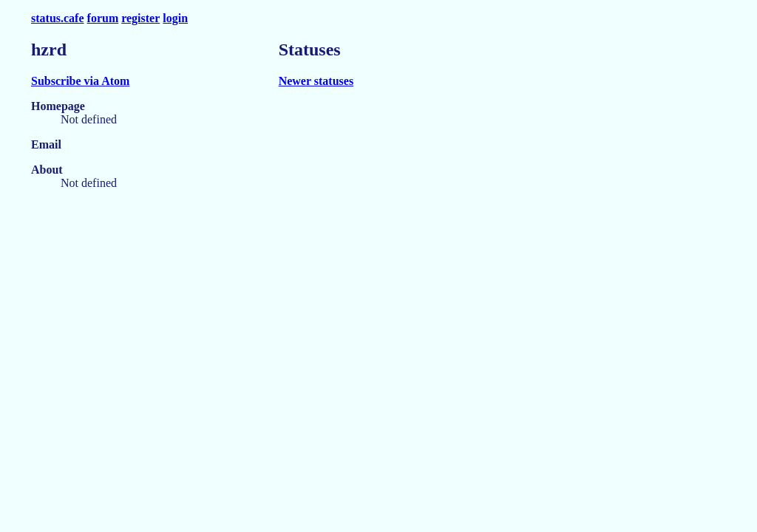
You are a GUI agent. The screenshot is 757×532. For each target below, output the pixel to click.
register (140, 18)
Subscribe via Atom (80, 81)
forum (103, 18)
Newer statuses (316, 81)
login (175, 18)
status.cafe (58, 18)
